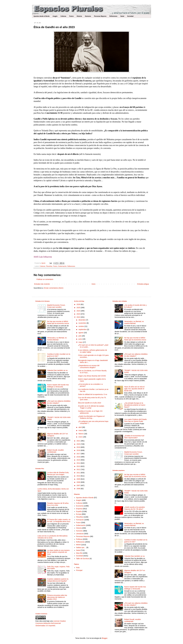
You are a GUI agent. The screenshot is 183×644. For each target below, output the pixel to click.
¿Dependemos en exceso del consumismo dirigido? (89, 366)
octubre (82, 326)
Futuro (71, 16)
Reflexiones (113, 16)
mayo (81, 342)
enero (81, 437)
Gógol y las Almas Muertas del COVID (92, 376)
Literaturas (80, 534)
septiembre (83, 329)
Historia (79, 16)
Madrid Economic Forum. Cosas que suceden (56, 306)
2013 (79, 466)
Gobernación (62, 266)
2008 (79, 482)
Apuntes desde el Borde (41, 16)
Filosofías (49, 266)
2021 (79, 441)
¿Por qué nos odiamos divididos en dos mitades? (59, 402)
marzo (81, 430)
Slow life (79, 553)
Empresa (79, 509)
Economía (80, 506)
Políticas (79, 539)
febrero (81, 434)
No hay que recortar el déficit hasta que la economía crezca (58, 322)
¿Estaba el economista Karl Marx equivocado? (134, 437)
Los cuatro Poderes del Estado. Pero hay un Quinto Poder (136, 420)
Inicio (94, 284)
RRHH (78, 545)
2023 (79, 314)
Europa (79, 514)
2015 (79, 460)
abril (80, 427)
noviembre (83, 323)
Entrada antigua (143, 284)
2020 (79, 444)
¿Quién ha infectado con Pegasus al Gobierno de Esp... (91, 417)
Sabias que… (81, 547)
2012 (79, 469)
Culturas (63, 16)
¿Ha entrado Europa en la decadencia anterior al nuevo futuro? (135, 405)
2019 (79, 447)
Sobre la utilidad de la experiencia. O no (93, 394)
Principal (79, 570)
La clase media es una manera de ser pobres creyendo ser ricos (58, 552)
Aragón (55, 16)
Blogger (105, 638)
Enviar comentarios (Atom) (54, 288)
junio (80, 339)
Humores (88, 16)
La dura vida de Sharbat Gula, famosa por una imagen (58, 473)
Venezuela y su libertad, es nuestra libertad (57, 339)
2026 (79, 304)
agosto (81, 333)
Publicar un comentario (45, 279)
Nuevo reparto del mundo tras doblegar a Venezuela (58, 386)
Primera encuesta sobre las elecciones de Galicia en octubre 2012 (57, 597)
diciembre (82, 320)
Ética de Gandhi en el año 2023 (90, 403)
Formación (80, 520)
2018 (79, 450)
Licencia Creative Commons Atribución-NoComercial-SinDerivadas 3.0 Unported (51, 623)
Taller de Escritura (83, 559)
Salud (122, 16)
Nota (78, 568)
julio (80, 336)
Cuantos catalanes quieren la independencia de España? (58, 580)
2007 (79, 485)
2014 (79, 463)
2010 (79, 476)
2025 (79, 308)
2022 (79, 317)
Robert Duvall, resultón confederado (55, 451)
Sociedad (130, 16)
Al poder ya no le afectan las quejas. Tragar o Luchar (91, 407)
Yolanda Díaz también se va (57, 370)
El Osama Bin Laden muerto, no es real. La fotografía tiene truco (59, 520)
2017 (79, 454)
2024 (79, 311)
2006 (79, 489)
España (79, 511)
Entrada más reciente (42, 284)
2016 (79, 457)
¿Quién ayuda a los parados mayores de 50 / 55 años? (135, 508)
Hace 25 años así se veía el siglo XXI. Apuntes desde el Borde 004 (134, 389)
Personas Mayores (100, 16)
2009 (79, 479)
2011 (79, 473)
